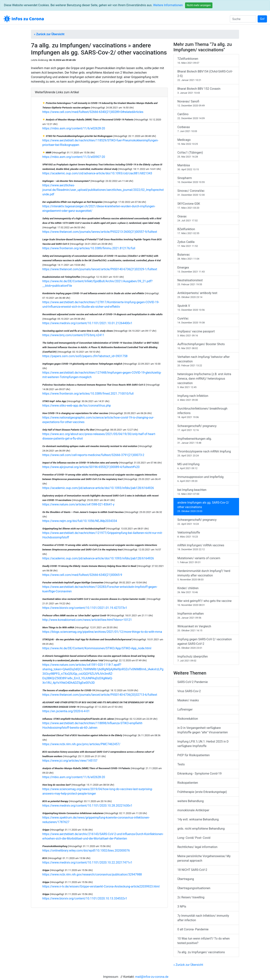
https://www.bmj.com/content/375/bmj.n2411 (73, 335)
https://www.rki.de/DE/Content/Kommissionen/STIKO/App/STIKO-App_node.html (97, 648)
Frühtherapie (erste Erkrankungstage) (202, 792)
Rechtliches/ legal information (197, 847)
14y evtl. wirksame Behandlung (198, 819)
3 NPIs (182, 906)
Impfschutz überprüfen (206, 659)
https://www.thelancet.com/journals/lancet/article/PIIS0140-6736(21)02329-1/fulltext (100, 269)
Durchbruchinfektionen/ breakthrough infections (206, 413)
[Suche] (243, 19)
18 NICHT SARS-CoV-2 (192, 870)
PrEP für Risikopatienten (193, 755)
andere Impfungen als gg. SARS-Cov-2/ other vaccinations (206, 507)
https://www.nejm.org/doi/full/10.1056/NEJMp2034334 (80, 521)
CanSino (206, 116)
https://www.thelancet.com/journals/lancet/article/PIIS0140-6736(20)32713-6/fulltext (100, 695)
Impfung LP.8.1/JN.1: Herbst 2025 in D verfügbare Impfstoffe (203, 744)
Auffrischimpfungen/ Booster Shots (206, 346)
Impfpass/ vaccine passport (206, 333)
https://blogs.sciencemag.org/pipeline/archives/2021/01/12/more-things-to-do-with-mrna (102, 632)
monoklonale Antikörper (193, 810)
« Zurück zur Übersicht (49, 34)
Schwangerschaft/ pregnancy (206, 428)
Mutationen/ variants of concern (206, 560)
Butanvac (206, 257)
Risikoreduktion (188, 719)
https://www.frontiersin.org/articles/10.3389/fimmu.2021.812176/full (89, 248)
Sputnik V (206, 308)
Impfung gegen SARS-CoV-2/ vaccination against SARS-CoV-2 (206, 644)
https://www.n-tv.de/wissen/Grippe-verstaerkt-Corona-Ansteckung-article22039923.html (101, 886)
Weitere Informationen (168, 5)
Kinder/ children (206, 590)
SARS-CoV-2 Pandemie (193, 682)
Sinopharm (206, 180)
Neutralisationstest (206, 282)
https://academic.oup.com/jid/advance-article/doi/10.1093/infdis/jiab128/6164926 (98, 488)
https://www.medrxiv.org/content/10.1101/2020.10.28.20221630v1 (87, 806)
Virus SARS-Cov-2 (189, 691)
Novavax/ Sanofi (206, 103)
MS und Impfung (206, 466)
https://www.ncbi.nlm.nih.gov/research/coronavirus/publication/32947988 (92, 874)
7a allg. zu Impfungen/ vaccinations (201, 952)
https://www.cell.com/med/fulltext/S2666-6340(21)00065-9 (82, 575)
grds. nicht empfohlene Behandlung (201, 829)
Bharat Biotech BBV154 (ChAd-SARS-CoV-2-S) (206, 76)
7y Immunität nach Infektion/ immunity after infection (203, 918)
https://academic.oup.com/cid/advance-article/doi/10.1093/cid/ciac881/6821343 (97, 173)
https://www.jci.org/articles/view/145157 (70, 761)
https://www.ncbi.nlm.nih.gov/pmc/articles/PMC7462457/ (81, 744)
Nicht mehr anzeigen (199, 5)
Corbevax (206, 129)
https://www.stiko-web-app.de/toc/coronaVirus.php (77, 406)
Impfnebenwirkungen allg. (206, 441)
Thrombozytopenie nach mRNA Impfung (206, 453)
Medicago (206, 142)
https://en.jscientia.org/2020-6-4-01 (66, 711)
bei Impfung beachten (206, 492)
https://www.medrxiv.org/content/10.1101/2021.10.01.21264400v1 (87, 323)
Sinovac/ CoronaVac (206, 193)
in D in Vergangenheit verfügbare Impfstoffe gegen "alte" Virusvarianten (203, 730)
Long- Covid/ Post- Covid (194, 838)
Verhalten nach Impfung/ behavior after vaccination (206, 361)
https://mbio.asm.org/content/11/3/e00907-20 (74, 157)
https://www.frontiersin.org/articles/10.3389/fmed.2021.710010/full (88, 394)
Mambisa (206, 167)
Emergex (206, 270)
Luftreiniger (185, 709)
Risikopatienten (188, 783)
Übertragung (186, 879)
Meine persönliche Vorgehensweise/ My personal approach (204, 858)
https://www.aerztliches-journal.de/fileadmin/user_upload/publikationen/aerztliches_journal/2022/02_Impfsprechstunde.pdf (103, 190)
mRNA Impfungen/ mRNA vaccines (206, 547)
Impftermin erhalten (206, 616)
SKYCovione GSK (206, 206)
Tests (181, 764)
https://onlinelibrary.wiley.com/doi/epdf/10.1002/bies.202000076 (86, 851)
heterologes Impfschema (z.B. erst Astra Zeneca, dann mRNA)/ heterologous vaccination (206, 381)
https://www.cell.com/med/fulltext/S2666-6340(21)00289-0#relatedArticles (93, 112)
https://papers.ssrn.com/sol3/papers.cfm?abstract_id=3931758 (85, 356)
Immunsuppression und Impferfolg (206, 479)
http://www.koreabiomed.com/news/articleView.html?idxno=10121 (87, 620)
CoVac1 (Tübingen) (206, 155)
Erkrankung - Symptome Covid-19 (199, 774)
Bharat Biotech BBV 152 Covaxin (206, 91)
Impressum (111, 977)
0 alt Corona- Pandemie (193, 929)
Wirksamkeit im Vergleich (206, 628)
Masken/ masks (188, 700)
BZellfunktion (206, 231)
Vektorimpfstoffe (206, 535)
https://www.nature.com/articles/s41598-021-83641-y (78, 504)
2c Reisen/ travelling (191, 897)
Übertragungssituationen (194, 888)
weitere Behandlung (190, 801)
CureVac (206, 321)
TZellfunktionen (206, 61)
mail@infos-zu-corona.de (152, 977)
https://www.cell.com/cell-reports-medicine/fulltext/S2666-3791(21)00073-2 (93, 455)
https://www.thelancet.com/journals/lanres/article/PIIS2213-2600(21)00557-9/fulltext (100, 232)
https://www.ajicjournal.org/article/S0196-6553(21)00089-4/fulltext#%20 (91, 467)
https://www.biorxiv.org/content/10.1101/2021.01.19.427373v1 (85, 608)
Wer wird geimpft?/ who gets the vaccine (206, 603)
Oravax (206, 218)
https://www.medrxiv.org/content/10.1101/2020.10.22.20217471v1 (87, 862)
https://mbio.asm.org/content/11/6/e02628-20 (74, 128)
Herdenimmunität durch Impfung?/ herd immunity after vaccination (206, 575)
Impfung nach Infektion (206, 398)
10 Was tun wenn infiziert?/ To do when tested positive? (204, 941)
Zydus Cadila (206, 244)
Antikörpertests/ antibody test (206, 295)
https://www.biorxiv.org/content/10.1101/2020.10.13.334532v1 (85, 898)
